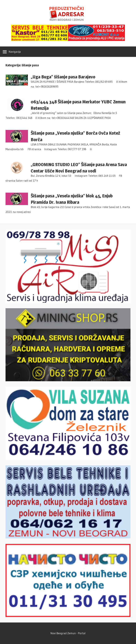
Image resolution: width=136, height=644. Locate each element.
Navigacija (15, 52)
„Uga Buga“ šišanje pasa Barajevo (63, 77)
